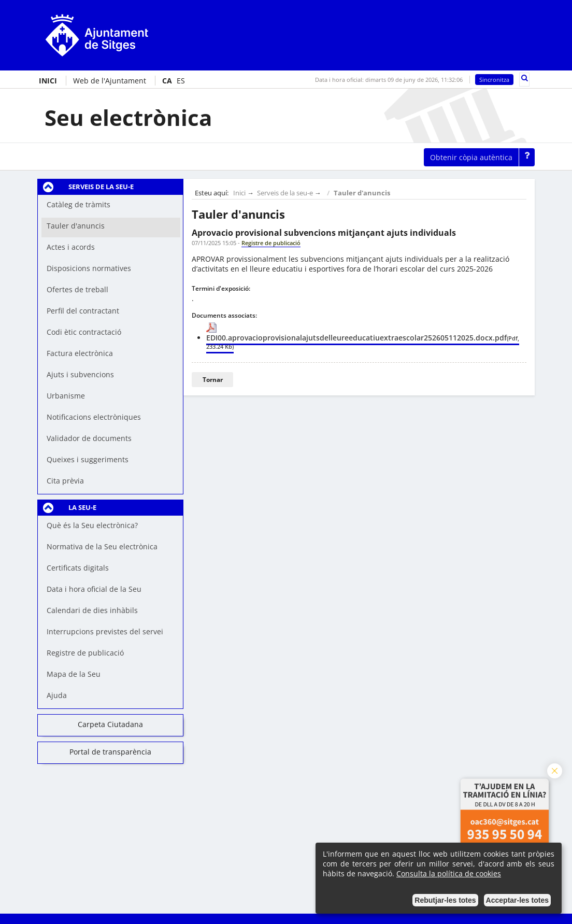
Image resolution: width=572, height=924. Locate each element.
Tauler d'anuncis (362, 193)
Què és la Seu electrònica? (92, 525)
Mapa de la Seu (74, 674)
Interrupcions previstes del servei (105, 631)
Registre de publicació (85, 653)
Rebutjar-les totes (445, 900)
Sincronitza (494, 80)
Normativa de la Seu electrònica (102, 546)
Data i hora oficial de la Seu (94, 589)
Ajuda (57, 695)
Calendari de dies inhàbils (92, 610)
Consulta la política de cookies (449, 873)
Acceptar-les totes (517, 900)
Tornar (213, 380)
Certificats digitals (78, 568)
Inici (239, 193)
